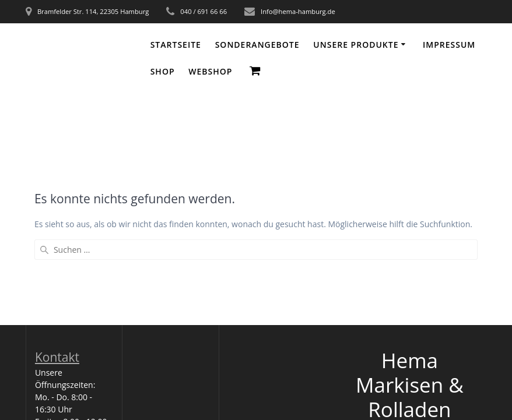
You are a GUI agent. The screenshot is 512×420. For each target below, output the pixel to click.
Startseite (176, 45)
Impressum (449, 45)
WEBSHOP (210, 71)
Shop (163, 71)
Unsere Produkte (356, 45)
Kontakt (57, 357)
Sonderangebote (257, 45)
